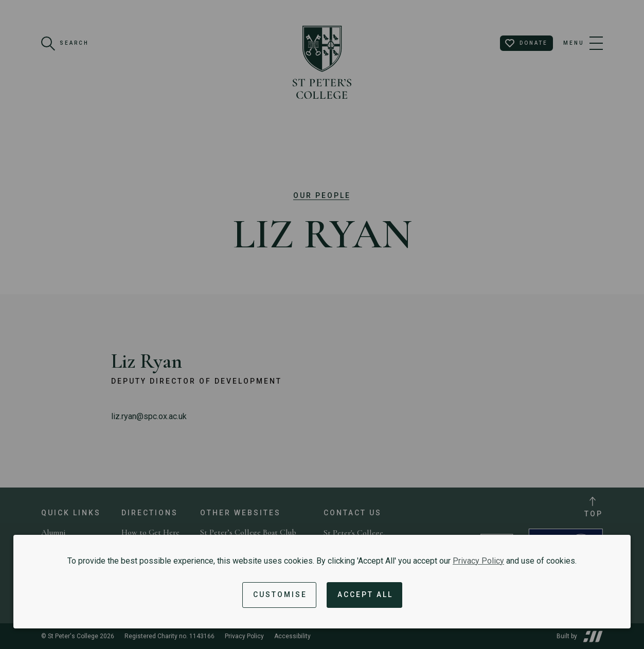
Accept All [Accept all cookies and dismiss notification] (365, 594)
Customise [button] (280, 594)
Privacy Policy (478, 561)
